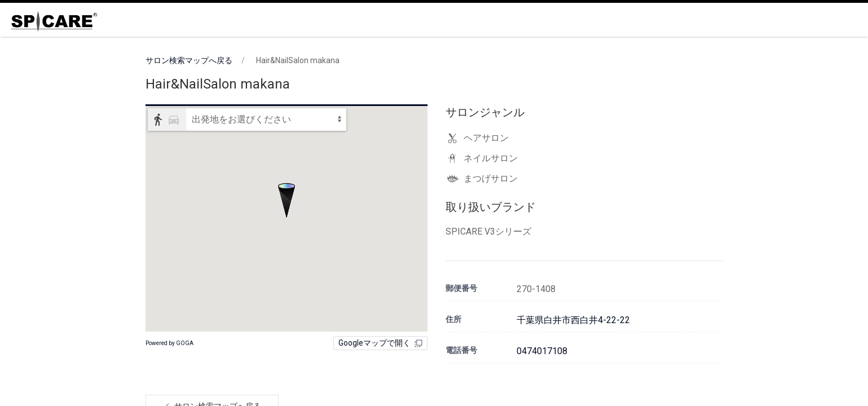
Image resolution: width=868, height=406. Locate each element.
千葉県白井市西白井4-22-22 (573, 320)
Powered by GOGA (169, 343)
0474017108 (542, 351)
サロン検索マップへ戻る (189, 60)
